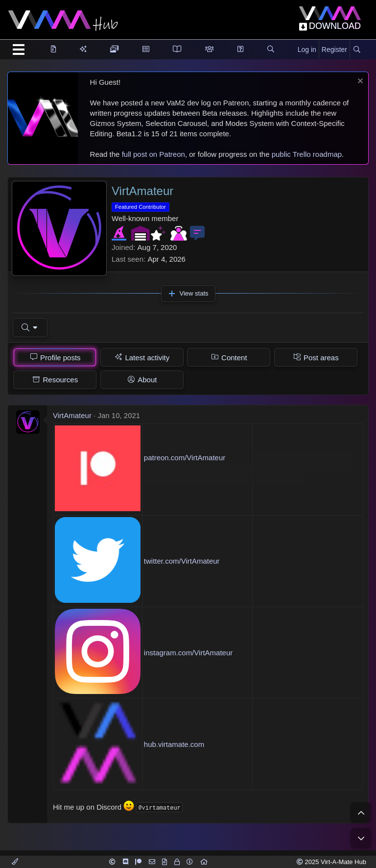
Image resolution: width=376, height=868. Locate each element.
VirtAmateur (72, 415)
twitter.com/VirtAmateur (182, 561)
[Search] (357, 50)
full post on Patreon (153, 154)
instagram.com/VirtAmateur (188, 653)
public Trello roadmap (307, 154)
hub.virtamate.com (174, 744)
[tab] (55, 357)
